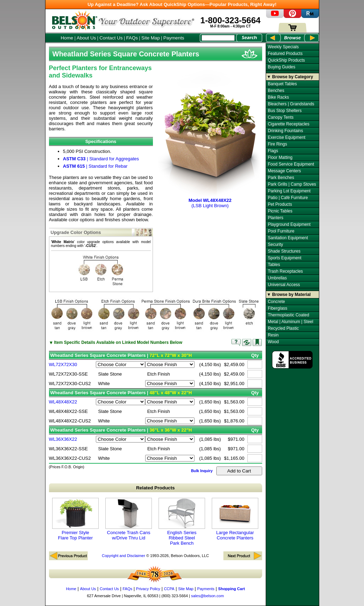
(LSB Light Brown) (210, 200)
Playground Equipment (289, 224)
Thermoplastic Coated (288, 315)
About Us (87, 38)
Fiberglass (277, 308)
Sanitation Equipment (288, 238)
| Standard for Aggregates (101, 159)
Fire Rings (277, 144)
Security (275, 245)
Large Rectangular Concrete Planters (235, 519)
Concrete (276, 302)
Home (67, 38)
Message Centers (284, 171)
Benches (276, 91)
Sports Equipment (285, 258)
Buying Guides (282, 67)
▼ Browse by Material (289, 295)
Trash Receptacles (285, 271)
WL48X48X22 (63, 402)
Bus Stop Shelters (285, 111)
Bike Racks (278, 97)
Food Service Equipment (291, 164)
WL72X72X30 (63, 364)
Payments (174, 38)
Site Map (151, 38)
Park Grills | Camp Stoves (292, 184)
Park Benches (281, 178)
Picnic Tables (280, 211)
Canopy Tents (281, 117)
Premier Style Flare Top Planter (75, 519)
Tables (274, 265)
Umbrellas (277, 278)
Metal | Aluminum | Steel (291, 322)
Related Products (155, 488)
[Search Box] (218, 38)
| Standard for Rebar (95, 166)
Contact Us (111, 38)
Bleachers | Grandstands (291, 104)
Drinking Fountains (285, 131)
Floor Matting (280, 157)
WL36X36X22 (63, 439)
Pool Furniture (281, 231)
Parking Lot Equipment (289, 191)
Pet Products (280, 204)
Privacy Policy (148, 589)
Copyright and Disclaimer (124, 556)
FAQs (132, 38)
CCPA (169, 589)
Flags (273, 151)
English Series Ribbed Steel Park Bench (182, 522)
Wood (273, 342)
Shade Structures (284, 251)
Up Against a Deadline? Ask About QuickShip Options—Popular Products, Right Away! (182, 4)
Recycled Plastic (283, 328)
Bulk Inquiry (202, 471)
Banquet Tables (282, 84)
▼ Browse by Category (290, 77)
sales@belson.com (207, 596)
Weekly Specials (283, 47)
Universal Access (284, 285)
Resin (273, 335)
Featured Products (285, 54)
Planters (276, 218)
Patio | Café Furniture (288, 198)
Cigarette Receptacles (289, 124)
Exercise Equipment (287, 137)
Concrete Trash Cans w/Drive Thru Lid (129, 519)
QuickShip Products (286, 60)
